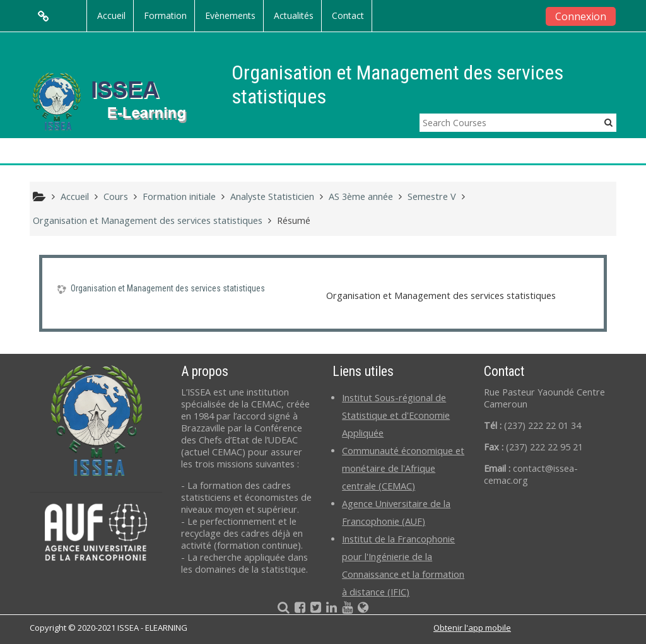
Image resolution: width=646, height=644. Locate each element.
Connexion (581, 16)
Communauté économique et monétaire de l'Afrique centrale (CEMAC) (403, 468)
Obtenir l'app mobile (472, 628)
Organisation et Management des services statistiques (168, 288)
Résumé (294, 220)
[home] (120, 101)
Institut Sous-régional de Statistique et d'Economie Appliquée (396, 415)
